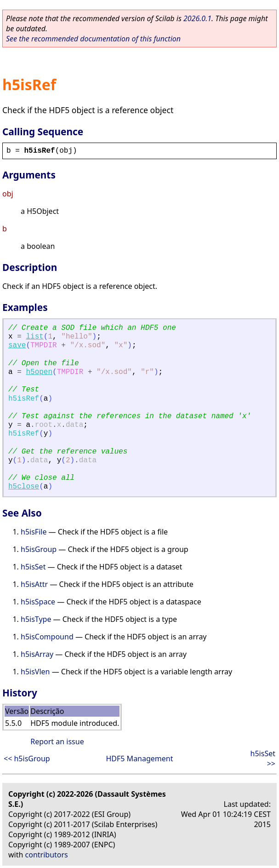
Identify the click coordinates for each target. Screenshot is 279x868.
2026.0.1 (197, 18)
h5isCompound (47, 637)
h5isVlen (35, 672)
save (17, 345)
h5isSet (33, 567)
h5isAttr (34, 584)
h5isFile (34, 532)
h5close (24, 487)
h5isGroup (39, 549)
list (34, 337)
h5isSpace (38, 602)
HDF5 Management (139, 759)
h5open (39, 372)
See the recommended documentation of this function (93, 39)
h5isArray (37, 654)
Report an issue (57, 742)
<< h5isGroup (27, 759)
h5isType (36, 619)
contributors (47, 855)
